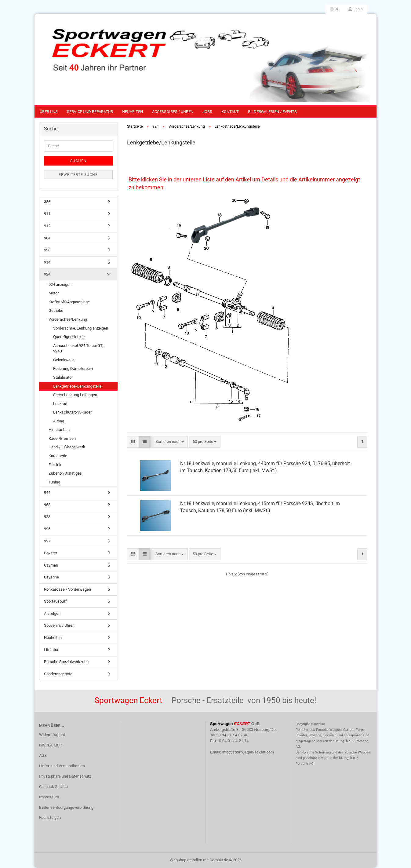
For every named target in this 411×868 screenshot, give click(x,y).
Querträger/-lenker (69, 337)
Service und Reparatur (90, 112)
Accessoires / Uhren (173, 112)
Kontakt (230, 112)
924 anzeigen (60, 284)
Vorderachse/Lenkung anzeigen (81, 328)
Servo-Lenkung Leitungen (75, 395)
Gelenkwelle (64, 360)
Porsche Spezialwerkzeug (66, 662)
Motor (54, 293)
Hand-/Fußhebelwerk (67, 447)
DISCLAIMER (50, 745)
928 (47, 517)
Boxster (51, 553)
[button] (335, 9)
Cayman (51, 565)
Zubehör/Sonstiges (65, 473)
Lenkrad (60, 404)
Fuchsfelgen (50, 817)
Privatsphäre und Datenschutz (65, 776)
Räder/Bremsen (62, 438)
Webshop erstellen (186, 860)
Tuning (54, 482)
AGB (43, 755)
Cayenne (51, 577)
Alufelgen (52, 613)
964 (47, 238)
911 (47, 214)
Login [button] (356, 9)
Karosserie (58, 456)
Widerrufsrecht (52, 735)
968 (47, 505)
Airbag (59, 421)
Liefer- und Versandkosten (62, 766)
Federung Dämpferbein (73, 368)
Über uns (49, 112)
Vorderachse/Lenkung (68, 319)
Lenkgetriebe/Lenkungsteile (77, 386)
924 (47, 274)
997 (47, 541)
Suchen (78, 161)
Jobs (207, 112)
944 (47, 492)
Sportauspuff (55, 601)
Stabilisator (63, 377)
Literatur (51, 650)
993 (47, 250)
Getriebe (56, 310)
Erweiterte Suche (78, 175)
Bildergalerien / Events (272, 112)
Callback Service (53, 787)
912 (47, 226)
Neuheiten (133, 112)
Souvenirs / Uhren (59, 625)
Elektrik (55, 465)
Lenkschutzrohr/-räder (72, 412)
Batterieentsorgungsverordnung (66, 807)
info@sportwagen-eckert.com (248, 752)
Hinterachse (59, 430)
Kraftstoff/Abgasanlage (69, 302)
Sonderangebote (58, 674)
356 (47, 202)
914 (47, 262)
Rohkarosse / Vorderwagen (67, 589)
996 (47, 529)
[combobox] (170, 442)
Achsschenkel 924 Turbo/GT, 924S (78, 348)
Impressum (49, 797)
